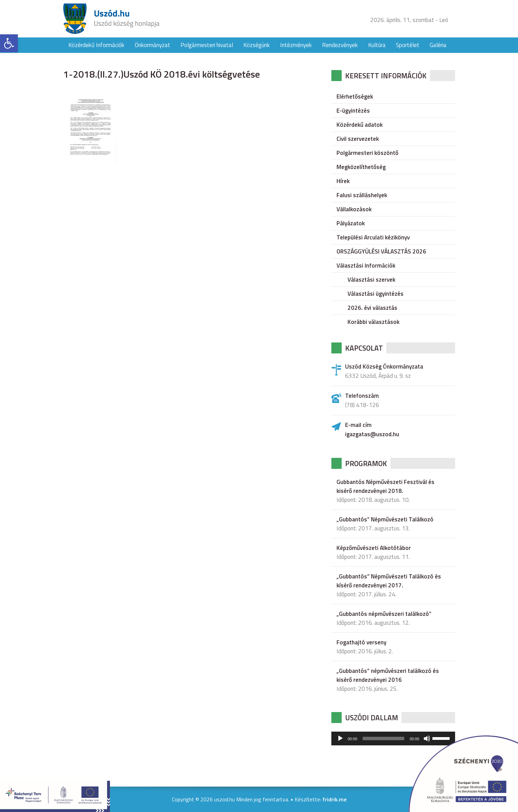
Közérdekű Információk (96, 45)
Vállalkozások (354, 209)
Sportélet (408, 45)
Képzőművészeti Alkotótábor (374, 548)
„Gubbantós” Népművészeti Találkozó (385, 519)
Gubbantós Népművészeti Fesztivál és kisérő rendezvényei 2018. (385, 486)
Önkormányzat (152, 45)
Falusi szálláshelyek (362, 195)
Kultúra (377, 45)
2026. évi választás (372, 308)
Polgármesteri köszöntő (367, 153)
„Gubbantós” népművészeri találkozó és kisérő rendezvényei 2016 (388, 675)
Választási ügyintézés (376, 294)
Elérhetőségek (355, 97)
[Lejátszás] (340, 738)
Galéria (438, 45)
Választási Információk (366, 266)
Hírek (343, 181)
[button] (9, 43)
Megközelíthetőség (361, 167)
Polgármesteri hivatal (207, 45)
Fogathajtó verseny (361, 642)
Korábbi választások (373, 322)
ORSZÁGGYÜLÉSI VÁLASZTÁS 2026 (381, 251)
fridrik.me (334, 799)
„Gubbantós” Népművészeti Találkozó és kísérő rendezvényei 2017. (389, 581)
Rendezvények (340, 45)
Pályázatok (351, 223)
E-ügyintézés (353, 111)
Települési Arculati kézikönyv (373, 237)
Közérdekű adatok (360, 125)
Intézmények (296, 45)
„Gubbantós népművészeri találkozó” (384, 614)
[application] (393, 738)
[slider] (383, 738)
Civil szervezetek (358, 139)
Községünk (257, 45)
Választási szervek (371, 280)
